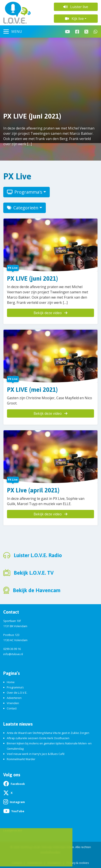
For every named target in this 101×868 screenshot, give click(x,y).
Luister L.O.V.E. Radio (38, 555)
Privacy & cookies (78, 863)
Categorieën (23, 208)
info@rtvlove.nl (13, 654)
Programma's (25, 192)
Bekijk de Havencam (37, 590)
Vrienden (13, 703)
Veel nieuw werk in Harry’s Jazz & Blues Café (36, 754)
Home (11, 682)
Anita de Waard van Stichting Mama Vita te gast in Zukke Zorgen (48, 733)
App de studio (25, 856)
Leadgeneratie (13, 830)
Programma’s (15, 687)
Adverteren (14, 698)
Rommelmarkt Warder (21, 759)
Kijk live (74, 19)
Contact (12, 708)
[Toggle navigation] (13, 31)
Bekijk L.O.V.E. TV (34, 573)
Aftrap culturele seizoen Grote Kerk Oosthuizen (38, 738)
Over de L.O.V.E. (17, 693)
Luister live (76, 7)
